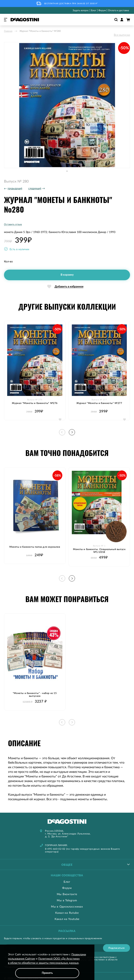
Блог (94, 10)
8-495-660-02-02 (55, 849)
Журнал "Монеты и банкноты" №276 (35, 403)
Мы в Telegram (67, 901)
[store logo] (25, 20)
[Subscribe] (116, 948)
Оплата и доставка (118, 10)
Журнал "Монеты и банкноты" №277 (99, 403)
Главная (8, 31)
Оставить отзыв (13, 224)
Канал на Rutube (67, 913)
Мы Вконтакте (67, 894)
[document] (47, 965)
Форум (102, 10)
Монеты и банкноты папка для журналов (35, 547)
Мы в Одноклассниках (67, 907)
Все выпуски (122, 35)
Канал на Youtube (67, 919)
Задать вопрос (81, 10)
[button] (67, 171)
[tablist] (67, 864)
